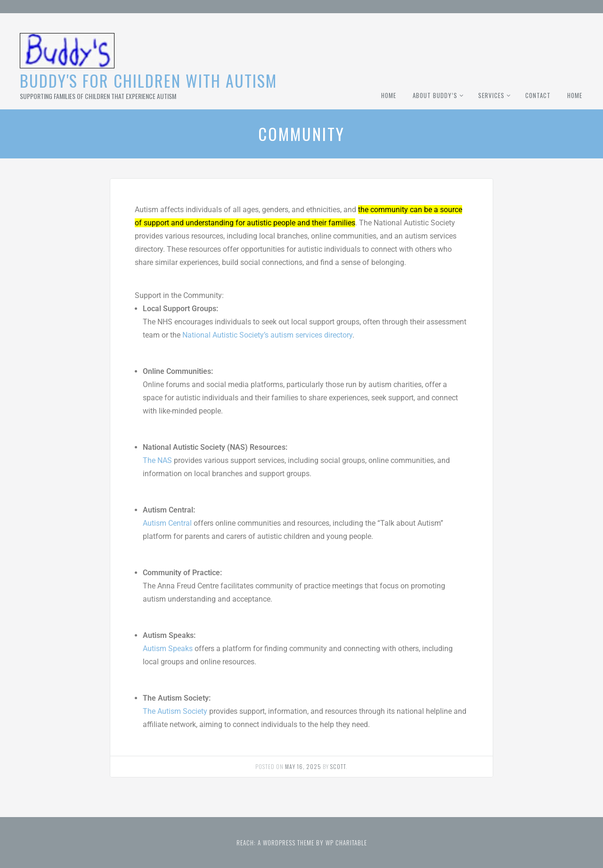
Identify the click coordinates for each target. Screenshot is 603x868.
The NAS (157, 460)
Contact (538, 95)
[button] (301, 282)
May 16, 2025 (303, 766)
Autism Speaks (168, 649)
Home (389, 95)
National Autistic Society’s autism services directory (267, 335)
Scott (338, 766)
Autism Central (167, 523)
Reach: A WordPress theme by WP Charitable (302, 843)
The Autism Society (175, 711)
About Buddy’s (435, 95)
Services (491, 95)
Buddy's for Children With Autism (148, 80)
